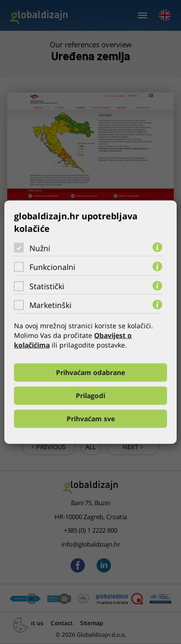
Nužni (40, 248)
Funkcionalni (52, 267)
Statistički (47, 286)
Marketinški (50, 305)
